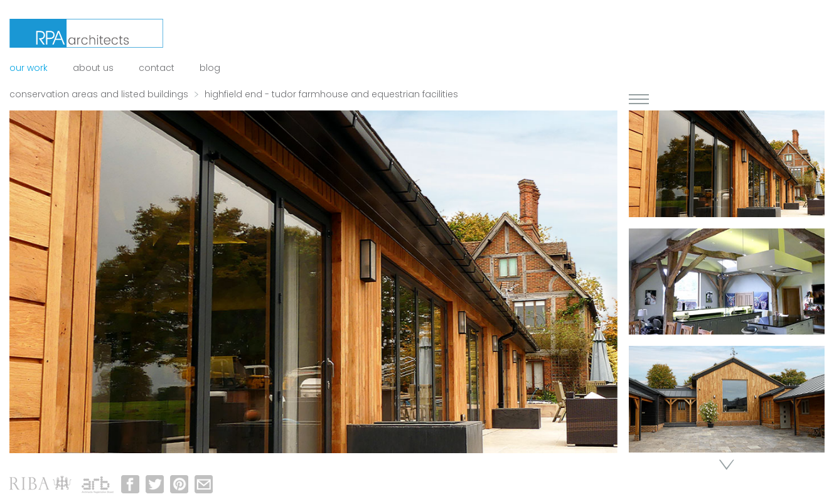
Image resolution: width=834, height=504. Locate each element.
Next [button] (727, 464)
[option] (313, 282)
